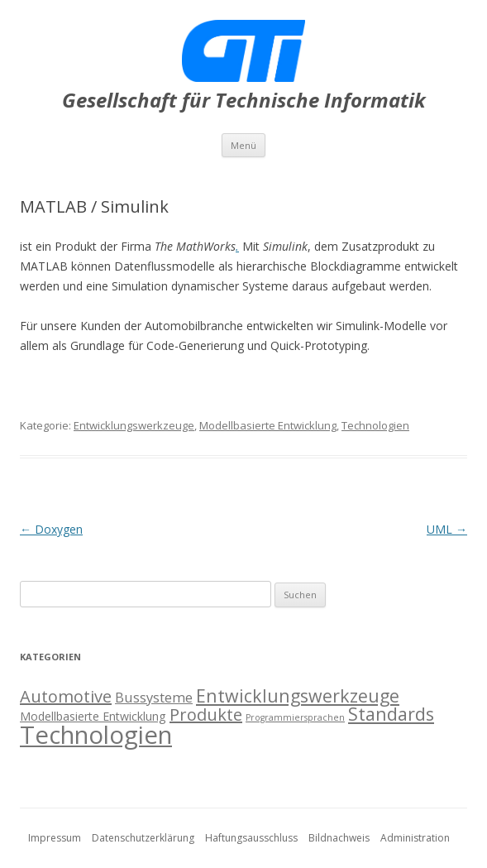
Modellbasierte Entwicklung (268, 425)
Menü (243, 145)
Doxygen (51, 529)
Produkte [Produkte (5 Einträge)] (206, 715)
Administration (415, 838)
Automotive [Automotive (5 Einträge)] (66, 696)
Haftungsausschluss (251, 838)
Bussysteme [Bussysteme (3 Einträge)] (154, 697)
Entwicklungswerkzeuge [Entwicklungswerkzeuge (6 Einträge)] (298, 695)
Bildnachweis (339, 838)
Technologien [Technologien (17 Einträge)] (96, 735)
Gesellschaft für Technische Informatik (244, 101)
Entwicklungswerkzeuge (134, 425)
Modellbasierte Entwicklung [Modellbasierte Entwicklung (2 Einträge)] (93, 716)
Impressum (55, 838)
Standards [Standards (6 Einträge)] (391, 714)
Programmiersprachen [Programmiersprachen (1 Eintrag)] (295, 717)
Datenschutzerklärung (143, 838)
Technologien (375, 425)
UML (447, 529)
